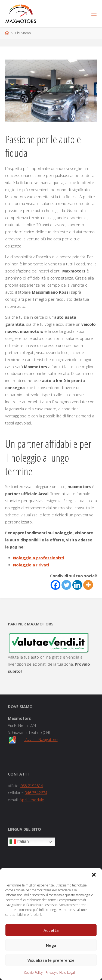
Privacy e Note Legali (61, 973)
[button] (94, 875)
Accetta (51, 930)
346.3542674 (36, 793)
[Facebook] (55, 585)
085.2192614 (32, 786)
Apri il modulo (32, 800)
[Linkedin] (77, 585)
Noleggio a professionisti (39, 558)
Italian (19, 842)
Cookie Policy (33, 973)
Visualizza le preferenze (51, 960)
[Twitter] (66, 585)
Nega (51, 945)
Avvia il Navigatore (41, 739)
